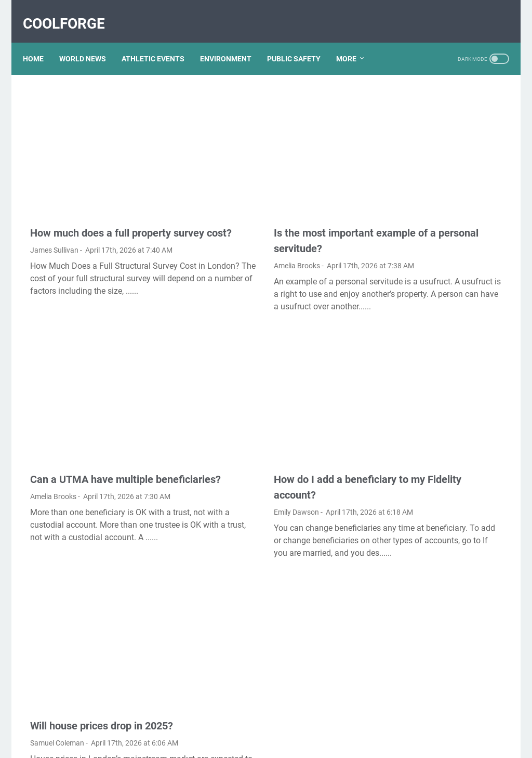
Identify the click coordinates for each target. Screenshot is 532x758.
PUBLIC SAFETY (301, 41)
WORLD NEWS (90, 41)
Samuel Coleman (57, 624)
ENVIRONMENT (233, 41)
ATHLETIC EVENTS (160, 41)
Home (41, 41)
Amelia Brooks (218, 211)
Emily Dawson (217, 425)
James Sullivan (54, 211)
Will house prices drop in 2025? (102, 607)
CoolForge (71, 12)
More (354, 41)
